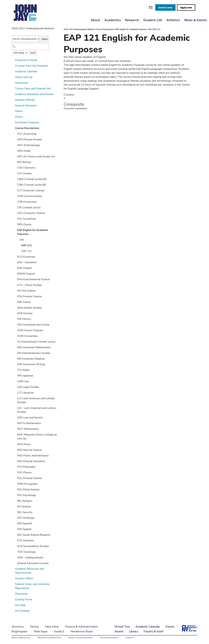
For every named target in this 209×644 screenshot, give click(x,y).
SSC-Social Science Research (34, 535)
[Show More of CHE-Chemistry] (15, 168)
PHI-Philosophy (26, 467)
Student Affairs (24, 578)
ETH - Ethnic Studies (29, 285)
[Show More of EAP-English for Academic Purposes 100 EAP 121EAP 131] (15, 230)
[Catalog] (26, 39)
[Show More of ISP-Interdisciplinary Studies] (15, 353)
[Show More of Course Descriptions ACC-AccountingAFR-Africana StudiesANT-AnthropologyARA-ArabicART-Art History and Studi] (13, 128)
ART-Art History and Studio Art (36, 156)
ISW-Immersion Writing (31, 364)
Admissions (22, 83)
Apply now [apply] (186, 8)
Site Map (20, 605)
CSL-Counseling (26, 219)
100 (22, 240)
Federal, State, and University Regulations (32, 586)
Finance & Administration (81, 627)
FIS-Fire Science (26, 291)
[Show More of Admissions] (13, 83)
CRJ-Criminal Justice (29, 207)
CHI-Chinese (24, 173)
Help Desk (52, 627)
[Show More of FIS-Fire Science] (15, 291)
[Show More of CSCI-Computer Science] (15, 213)
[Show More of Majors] (13, 111)
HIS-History (24, 319)
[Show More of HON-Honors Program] (15, 330)
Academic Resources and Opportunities (29, 571)
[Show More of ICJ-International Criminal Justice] (15, 342)
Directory (18, 627)
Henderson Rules (82, 631)
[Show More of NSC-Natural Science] (15, 450)
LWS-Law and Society (30, 417)
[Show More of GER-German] (15, 313)
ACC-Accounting (27, 134)
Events (170, 627)
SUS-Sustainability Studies (33, 546)
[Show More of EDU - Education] (15, 262)
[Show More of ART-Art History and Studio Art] (15, 156)
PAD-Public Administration (33, 456)
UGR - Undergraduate (30, 558)
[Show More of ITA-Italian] (15, 370)
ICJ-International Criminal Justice (36, 342)
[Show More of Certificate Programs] (13, 122)
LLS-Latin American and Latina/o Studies (36, 400)
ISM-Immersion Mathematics (34, 347)
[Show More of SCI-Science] (15, 506)
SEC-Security (25, 512)
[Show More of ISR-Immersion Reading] (15, 359)
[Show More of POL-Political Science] (15, 478)
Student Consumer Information (81, 638)
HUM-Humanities (27, 336)
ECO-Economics (26, 257)
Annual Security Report (109, 638)
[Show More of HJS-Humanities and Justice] (15, 324)
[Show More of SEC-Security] (15, 512)
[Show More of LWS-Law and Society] (15, 417)
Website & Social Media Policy (49, 638)
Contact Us (130, 638)
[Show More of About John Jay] (13, 77)
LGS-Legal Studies (28, 387)
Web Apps (41, 631)
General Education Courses (33, 563)
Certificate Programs (27, 122)
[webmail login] (151, 7)
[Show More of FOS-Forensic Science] (15, 296)
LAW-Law (23, 381)
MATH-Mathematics (29, 423)
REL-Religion (25, 501)
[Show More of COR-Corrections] (15, 202)
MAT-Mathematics (28, 429)
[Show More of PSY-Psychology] (15, 495)
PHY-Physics (24, 472)
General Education (26, 106)
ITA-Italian (23, 370)
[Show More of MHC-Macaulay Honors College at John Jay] (15, 434)
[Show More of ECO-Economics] (15, 257)
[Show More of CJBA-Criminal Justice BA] (15, 179)
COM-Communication (30, 196)
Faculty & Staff (154, 631)
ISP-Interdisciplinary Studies (34, 353)
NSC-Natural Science (29, 450)
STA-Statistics (26, 540)
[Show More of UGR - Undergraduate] (15, 557)
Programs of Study (26, 60)
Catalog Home (24, 599)
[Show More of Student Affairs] (13, 578)
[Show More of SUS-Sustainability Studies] (15, 546)
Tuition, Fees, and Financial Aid (33, 88)
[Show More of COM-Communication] (15, 196)
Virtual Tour (122, 627)
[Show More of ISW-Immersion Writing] (15, 364)
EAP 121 (27, 245)
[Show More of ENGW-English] (15, 274)
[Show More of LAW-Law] (15, 381)
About (96, 20)
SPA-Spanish (25, 523)
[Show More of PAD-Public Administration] (15, 455)
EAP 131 (27, 251)
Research (132, 20)
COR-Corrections (27, 202)
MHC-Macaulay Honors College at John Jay (37, 437)
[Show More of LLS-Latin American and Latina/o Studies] (15, 398)
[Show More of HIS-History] (15, 319)
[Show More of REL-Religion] (15, 501)
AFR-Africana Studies (30, 139)
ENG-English (25, 268)
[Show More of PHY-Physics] (15, 472)
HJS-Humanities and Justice (33, 325)
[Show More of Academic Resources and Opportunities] (13, 569)
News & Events (196, 20)
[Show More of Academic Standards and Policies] (13, 94)
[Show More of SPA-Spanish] (15, 523)
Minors (19, 117)
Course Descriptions (27, 128)
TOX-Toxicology (27, 552)
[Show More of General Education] (13, 105)
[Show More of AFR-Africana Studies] (15, 139)
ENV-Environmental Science (33, 279)
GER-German (25, 313)
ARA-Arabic (24, 151)
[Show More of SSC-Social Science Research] (15, 535)
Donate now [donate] (165, 8)
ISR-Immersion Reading (31, 359)
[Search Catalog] (30, 47)
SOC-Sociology (26, 518)
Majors (19, 111)
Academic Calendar (26, 71)
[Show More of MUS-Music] (15, 444)
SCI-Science (24, 507)
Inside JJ (59, 631)
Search (33, 53)
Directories (21, 594)
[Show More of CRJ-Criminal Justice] (15, 207)
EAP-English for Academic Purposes (33, 232)
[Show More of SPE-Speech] (15, 529)
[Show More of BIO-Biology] (15, 162)
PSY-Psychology (27, 495)
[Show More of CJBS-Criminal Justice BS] (15, 185)
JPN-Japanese (25, 376)
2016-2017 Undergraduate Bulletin (79, 29)
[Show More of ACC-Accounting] (15, 134)
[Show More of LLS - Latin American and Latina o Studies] (15, 408)
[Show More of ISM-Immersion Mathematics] (15, 347)
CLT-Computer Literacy (31, 190)
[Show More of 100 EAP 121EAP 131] (17, 240)
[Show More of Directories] (13, 594)
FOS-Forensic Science (29, 296)
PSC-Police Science (28, 489)
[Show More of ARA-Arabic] (15, 151)
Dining (34, 627)
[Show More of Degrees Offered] (13, 100)
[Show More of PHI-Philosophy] (15, 467)
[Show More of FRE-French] (15, 302)
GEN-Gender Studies (29, 308)
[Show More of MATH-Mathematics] (15, 423)
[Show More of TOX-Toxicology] (15, 552)
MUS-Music (24, 444)
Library (133, 631)
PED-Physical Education (31, 461)
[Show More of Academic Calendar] (13, 71)
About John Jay (24, 77)
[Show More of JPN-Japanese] (15, 375)
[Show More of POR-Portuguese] (15, 484)
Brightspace (19, 631)
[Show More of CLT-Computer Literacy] (15, 190)
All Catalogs (22, 611)
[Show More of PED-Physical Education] (15, 461)
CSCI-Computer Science (31, 213)
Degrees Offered (25, 100)
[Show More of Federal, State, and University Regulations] (13, 584)
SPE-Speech (24, 529)
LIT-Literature (26, 393)
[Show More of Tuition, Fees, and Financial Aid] (13, 88)
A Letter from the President (32, 66)
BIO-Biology (24, 162)
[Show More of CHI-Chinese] (15, 173)
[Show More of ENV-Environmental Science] (15, 279)
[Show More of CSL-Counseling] (15, 219)
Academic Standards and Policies (34, 94)
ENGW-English (26, 274)
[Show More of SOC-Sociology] (15, 518)
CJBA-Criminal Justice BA (32, 179)
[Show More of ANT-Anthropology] (15, 145)
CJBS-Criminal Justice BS (32, 185)
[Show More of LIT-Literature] (15, 393)
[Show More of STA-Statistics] (15, 540)
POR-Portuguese (27, 484)
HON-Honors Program (30, 330)
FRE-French (24, 302)
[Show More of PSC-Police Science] (15, 489)
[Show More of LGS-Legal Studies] (15, 387)
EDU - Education (27, 262)
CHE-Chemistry (26, 168)
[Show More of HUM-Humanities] (15, 336)
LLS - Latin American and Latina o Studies (37, 410)
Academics (113, 20)
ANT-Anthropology (29, 145)
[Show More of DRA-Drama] (15, 224)
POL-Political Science (29, 478)
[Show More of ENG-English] (15, 268)
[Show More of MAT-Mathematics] (15, 429)
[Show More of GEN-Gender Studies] (15, 308)
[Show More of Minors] (13, 117)
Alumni (119, 631)
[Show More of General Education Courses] (15, 563)
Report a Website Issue (21, 638)
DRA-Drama (24, 224)
